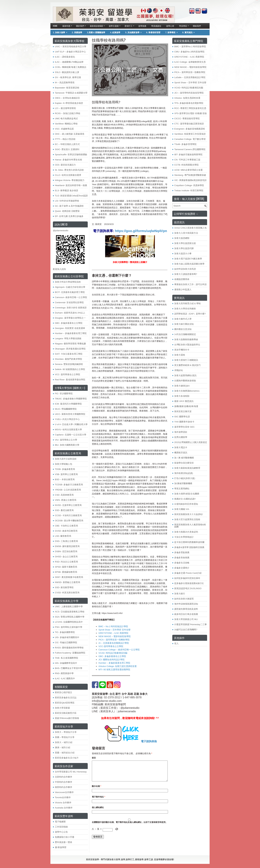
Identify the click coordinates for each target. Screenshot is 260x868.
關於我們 (82, 25)
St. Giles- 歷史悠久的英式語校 (69, 170)
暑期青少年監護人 (183, 290)
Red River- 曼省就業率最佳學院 (70, 380)
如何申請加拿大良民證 (185, 269)
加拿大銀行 (180, 594)
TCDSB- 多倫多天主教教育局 (69, 485)
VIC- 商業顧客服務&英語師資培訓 (190, 180)
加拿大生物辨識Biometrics (187, 391)
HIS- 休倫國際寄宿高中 (66, 663)
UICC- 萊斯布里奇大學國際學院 (70, 414)
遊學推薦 (142, 26)
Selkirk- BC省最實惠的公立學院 (70, 369)
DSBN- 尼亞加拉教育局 (66, 551)
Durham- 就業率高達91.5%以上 (70, 313)
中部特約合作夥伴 (64, 782)
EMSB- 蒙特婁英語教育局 (67, 546)
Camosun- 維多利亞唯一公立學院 (71, 297)
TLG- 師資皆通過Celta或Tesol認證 (71, 196)
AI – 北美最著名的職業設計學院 (114, 643)
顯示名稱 (97, 790)
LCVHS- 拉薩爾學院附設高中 (69, 622)
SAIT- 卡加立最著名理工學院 (69, 354)
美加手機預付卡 (182, 350)
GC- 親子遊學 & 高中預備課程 (69, 206)
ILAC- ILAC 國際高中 (65, 678)
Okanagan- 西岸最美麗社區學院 (70, 349)
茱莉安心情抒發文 (64, 692)
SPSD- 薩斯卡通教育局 (66, 567)
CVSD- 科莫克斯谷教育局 (67, 593)
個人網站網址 (98, 811)
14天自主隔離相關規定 (185, 334)
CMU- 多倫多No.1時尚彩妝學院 (189, 52)
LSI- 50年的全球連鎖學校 (67, 201)
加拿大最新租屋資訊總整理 (187, 468)
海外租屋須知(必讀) (184, 473)
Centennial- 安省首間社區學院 (69, 302)
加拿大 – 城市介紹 (64, 742)
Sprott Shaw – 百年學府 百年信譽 (114, 630)
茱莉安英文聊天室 (183, 411)
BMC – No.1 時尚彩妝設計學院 (113, 626)
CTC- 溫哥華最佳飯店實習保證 (189, 124)
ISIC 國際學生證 (182, 417)
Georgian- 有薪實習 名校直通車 (70, 328)
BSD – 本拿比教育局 (65, 479)
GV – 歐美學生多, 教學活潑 (68, 77)
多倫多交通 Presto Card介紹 (188, 573)
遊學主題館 (115, 25)
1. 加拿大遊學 (61, 32)
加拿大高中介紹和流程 (66, 459)
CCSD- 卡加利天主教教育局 (68, 515)
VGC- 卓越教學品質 (64, 129)
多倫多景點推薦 (182, 552)
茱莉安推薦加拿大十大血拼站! (189, 514)
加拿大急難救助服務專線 (186, 339)
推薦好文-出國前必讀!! (185, 499)
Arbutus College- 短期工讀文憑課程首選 (118, 666)
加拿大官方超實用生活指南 (187, 519)
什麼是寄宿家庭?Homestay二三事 (191, 624)
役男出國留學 (181, 437)
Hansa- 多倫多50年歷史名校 (68, 160)
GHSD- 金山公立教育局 (66, 557)
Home (55, 26)
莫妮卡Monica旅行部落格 (67, 718)
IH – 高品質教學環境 (65, 83)
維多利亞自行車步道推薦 (186, 614)
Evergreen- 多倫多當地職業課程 (190, 129)
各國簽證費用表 (182, 279)
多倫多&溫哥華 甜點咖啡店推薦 (189, 547)
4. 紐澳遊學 (115, 33)
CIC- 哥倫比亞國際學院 (66, 642)
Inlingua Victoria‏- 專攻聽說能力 (70, 180)
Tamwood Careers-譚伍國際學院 (190, 149)
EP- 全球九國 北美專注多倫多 (69, 216)
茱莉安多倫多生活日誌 (66, 698)
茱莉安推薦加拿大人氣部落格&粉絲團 (190, 526)
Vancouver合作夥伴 (64, 792)
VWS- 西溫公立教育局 (66, 500)
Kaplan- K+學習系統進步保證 (69, 103)
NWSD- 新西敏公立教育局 (67, 582)
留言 (94, 758)
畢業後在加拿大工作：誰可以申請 (190, 284)
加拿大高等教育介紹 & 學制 (187, 303)
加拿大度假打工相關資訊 (186, 360)
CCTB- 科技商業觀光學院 (186, 165)
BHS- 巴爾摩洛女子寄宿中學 (69, 668)
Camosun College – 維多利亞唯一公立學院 (119, 650)
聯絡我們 (197, 26)
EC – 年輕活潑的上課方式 (67, 144)
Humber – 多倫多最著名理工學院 (114, 663)
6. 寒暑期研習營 (153, 33)
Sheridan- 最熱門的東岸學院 (68, 359)
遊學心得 (170, 26)
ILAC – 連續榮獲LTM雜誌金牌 (69, 62)
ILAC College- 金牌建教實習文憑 (190, 62)
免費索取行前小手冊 (65, 837)
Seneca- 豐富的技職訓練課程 (69, 364)
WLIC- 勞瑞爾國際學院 (66, 409)
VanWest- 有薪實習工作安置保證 (190, 134)
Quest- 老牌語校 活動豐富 (67, 211)
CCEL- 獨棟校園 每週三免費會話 (71, 67)
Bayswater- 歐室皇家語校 (67, 88)
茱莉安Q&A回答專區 (65, 703)
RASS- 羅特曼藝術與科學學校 (69, 648)
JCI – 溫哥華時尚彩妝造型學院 (189, 93)
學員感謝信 (156, 26)
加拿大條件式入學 (183, 319)
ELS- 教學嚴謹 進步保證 (66, 191)
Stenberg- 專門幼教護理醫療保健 (190, 175)
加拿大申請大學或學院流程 (68, 282)
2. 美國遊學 (77, 33)
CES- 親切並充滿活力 (65, 165)
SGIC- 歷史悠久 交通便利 (67, 149)
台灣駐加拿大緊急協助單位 (187, 345)
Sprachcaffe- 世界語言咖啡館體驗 (71, 155)
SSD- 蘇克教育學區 (64, 587)
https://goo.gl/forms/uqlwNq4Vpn (140, 231)
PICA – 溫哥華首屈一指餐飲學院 (114, 640)
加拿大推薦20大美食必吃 (186, 532)
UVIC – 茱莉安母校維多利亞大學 (71, 47)
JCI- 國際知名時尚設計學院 (112, 660)
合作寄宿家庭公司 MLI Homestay (71, 772)
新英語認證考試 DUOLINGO (188, 588)
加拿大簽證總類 (182, 238)
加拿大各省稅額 (182, 396)
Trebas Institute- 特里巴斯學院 (189, 191)
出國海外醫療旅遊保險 (185, 381)
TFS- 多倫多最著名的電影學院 (189, 103)
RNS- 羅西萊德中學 (64, 673)
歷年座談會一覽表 (64, 842)
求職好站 (179, 370)
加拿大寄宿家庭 (62, 708)
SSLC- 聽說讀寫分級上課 (67, 72)
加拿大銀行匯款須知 (184, 324)
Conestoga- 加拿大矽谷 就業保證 (71, 308)
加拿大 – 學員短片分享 (66, 732)
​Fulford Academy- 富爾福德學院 (70, 653)
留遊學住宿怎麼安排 (184, 463)
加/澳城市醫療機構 (183, 483)
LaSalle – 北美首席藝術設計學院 (190, 77)
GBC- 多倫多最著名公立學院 (112, 656)
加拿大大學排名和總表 (185, 309)
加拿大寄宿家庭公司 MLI (186, 619)
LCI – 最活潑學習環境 (65, 108)
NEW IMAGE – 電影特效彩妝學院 (115, 636)
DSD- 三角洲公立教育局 (66, 541)
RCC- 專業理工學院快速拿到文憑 (190, 108)
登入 (176, 643)
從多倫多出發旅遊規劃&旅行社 (189, 583)
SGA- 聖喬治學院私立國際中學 (70, 617)
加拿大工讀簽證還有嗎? (186, 274)
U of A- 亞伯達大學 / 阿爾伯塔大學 (71, 424)
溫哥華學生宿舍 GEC (184, 427)
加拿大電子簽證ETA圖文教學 (188, 259)
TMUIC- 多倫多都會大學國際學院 (71, 399)
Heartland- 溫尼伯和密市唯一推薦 (71, 185)
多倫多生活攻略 (182, 563)
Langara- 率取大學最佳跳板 (68, 338)
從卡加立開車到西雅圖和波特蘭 (189, 542)
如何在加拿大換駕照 (184, 599)
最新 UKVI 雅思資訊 (184, 401)
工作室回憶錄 (61, 827)
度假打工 (130, 25)
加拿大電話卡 (181, 447)
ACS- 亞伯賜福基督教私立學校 (70, 612)
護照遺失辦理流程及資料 (186, 609)
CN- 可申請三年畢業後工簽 (187, 160)
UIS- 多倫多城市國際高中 (67, 637)
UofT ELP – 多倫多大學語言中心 (70, 52)
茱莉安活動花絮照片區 (66, 713)
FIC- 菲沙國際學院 (64, 394)
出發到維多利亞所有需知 (186, 504)
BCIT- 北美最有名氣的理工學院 (70, 292)
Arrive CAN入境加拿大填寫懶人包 (190, 228)
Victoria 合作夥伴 (63, 803)
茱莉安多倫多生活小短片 (67, 758)
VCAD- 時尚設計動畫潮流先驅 (113, 653)
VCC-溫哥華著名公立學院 (111, 646)
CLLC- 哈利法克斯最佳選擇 (68, 175)
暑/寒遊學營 (61, 847)
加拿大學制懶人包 (64, 464)
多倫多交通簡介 (182, 568)
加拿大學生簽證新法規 (185, 243)
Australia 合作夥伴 (64, 808)
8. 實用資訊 (189, 32)
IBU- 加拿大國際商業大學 (67, 445)
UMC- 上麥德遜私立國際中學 (69, 607)
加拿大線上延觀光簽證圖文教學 (189, 264)
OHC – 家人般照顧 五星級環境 (70, 134)
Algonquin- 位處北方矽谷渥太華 (70, 287)
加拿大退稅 (180, 355)
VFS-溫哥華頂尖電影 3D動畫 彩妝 (191, 113)
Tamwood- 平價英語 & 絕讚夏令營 (71, 93)
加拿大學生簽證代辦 (184, 248)
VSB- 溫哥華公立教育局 (66, 474)
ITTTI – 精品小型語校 (65, 139)
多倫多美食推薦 (182, 558)
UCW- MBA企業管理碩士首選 (188, 170)
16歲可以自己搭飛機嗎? (186, 630)
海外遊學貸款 (181, 432)
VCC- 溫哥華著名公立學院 (67, 374)
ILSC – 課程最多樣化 (65, 57)
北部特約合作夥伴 (64, 777)
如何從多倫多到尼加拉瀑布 (187, 578)
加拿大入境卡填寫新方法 (186, 233)
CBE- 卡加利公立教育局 (66, 526)
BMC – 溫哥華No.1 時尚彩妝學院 (190, 47)
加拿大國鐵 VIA (182, 509)
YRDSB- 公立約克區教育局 (68, 490)
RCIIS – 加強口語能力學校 (68, 113)
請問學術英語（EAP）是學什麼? (190, 314)
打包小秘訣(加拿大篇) (185, 478)
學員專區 (185, 25)
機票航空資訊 (181, 453)
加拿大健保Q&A (182, 386)
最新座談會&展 (98, 25)
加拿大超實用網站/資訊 (185, 375)
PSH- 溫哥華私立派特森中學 (69, 627)
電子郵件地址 (98, 801)
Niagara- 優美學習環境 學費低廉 (70, 344)
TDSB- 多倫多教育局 (65, 469)
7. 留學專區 (173, 32)
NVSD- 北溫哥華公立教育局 (68, 505)
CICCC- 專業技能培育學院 (187, 119)
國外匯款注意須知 (183, 329)
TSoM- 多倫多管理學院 (185, 144)
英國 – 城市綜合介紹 (65, 753)
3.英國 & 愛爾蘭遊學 (96, 33)
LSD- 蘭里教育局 (63, 536)
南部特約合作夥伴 (64, 787)
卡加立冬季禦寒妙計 (184, 537)
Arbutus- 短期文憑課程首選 (187, 98)
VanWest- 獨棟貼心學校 (66, 124)
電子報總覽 (60, 822)
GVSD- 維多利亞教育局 (66, 531)
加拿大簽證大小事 (183, 254)
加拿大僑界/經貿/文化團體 (187, 494)
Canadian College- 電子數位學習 (190, 139)
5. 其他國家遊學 (134, 32)
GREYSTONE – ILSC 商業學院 (113, 633)
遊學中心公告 (61, 832)
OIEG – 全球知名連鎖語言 (67, 98)
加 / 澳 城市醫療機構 (184, 458)
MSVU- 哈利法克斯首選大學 (68, 430)
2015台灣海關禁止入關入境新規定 (191, 442)
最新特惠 (68, 25)
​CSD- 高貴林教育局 (64, 495)
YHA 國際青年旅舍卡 (184, 422)
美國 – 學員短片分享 (65, 737)
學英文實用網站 (182, 489)
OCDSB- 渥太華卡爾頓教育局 (69, 521)
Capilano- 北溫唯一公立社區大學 (71, 435)
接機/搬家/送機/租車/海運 (186, 406)
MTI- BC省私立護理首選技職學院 (114, 670)
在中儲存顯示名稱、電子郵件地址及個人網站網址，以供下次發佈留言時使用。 (130, 826)
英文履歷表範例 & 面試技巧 (187, 365)
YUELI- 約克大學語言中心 (67, 419)
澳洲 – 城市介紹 (63, 747)
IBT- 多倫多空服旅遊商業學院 (188, 155)
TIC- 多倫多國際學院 (65, 632)
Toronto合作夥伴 (63, 797)
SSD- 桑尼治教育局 (64, 510)
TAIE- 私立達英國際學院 (66, 658)
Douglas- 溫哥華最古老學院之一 (70, 318)
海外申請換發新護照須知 (186, 604)
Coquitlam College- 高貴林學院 (189, 185)
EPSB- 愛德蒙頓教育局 (66, 572)
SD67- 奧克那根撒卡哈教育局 (69, 577)
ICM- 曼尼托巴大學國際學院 (68, 404)
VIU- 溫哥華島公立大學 (66, 440)
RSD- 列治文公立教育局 (66, 562)
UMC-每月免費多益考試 (66, 119)
